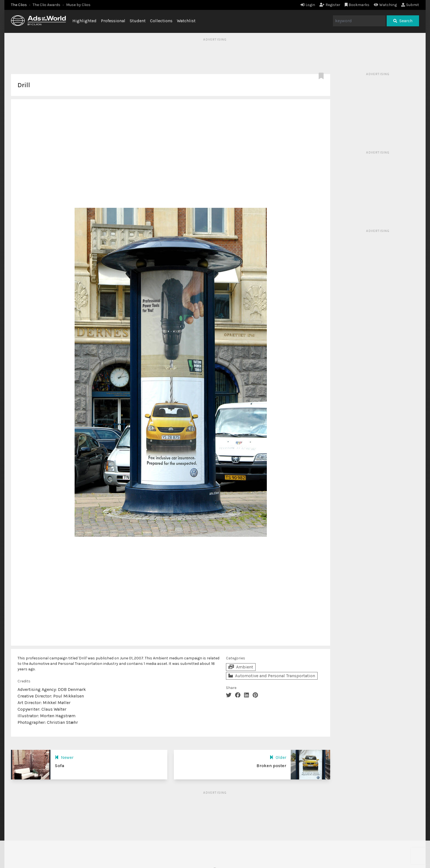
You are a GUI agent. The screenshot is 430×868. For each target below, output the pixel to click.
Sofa (60, 766)
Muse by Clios (78, 5)
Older (278, 757)
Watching (385, 5)
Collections (161, 21)
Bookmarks (357, 5)
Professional (113, 21)
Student (138, 21)
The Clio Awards (46, 5)
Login (308, 5)
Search (403, 21)
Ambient (241, 667)
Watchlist (186, 21)
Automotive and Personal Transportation (272, 676)
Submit (410, 5)
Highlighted (84, 21)
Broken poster (271, 766)
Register (330, 5)
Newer (64, 757)
